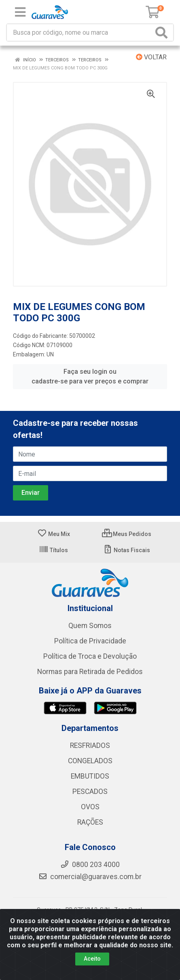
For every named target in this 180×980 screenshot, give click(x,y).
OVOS (90, 807)
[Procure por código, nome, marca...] (80, 32)
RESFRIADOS (90, 745)
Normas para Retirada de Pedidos (90, 672)
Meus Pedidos (127, 534)
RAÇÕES (90, 822)
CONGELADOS (90, 761)
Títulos (53, 550)
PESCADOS (90, 792)
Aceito (92, 966)
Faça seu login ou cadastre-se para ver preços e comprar (90, 376)
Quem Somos (90, 626)
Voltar (151, 57)
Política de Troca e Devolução (90, 656)
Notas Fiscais (126, 550)
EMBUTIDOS (90, 776)
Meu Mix (54, 534)
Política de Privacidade (90, 641)
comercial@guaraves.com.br (90, 877)
